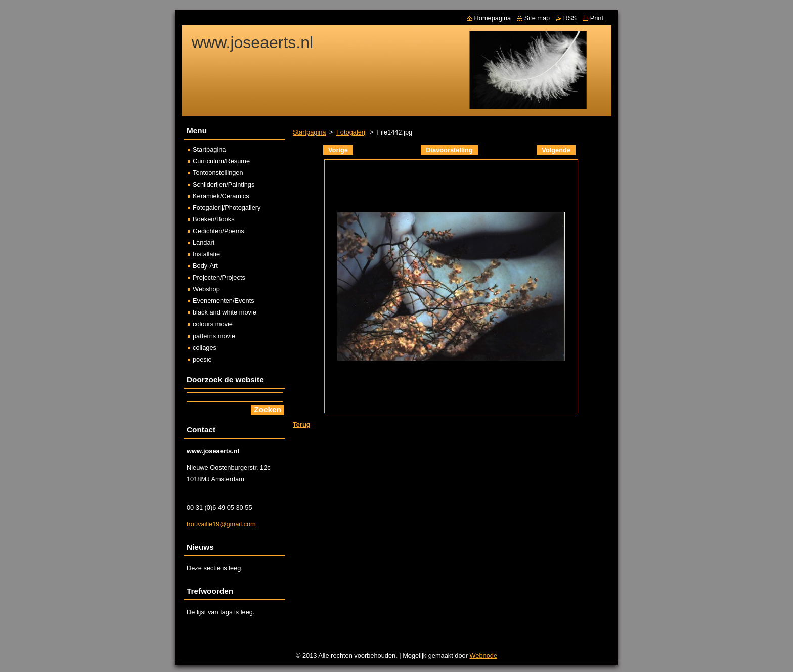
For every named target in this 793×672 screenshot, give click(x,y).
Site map (537, 18)
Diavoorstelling (449, 150)
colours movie (213, 324)
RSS (570, 18)
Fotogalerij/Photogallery (227, 208)
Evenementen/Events (224, 301)
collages (205, 348)
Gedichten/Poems (218, 231)
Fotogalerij (351, 132)
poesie (202, 359)
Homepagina (493, 18)
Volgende (556, 150)
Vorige (338, 150)
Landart (204, 242)
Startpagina (309, 132)
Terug (302, 424)
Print (597, 18)
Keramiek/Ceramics (221, 196)
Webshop (206, 289)
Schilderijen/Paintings (224, 184)
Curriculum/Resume (221, 161)
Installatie (206, 254)
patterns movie (214, 336)
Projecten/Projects (219, 277)
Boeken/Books (214, 219)
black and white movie (225, 312)
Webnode (484, 656)
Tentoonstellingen (218, 173)
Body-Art (205, 266)
